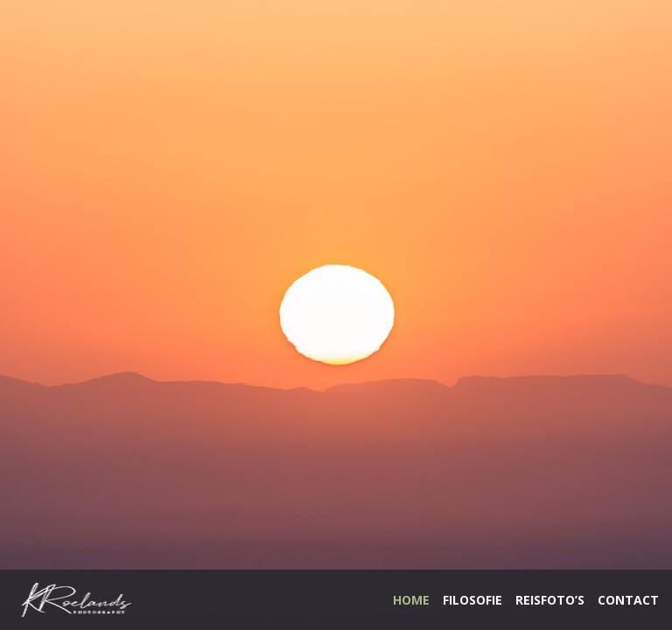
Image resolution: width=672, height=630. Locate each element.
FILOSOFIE (472, 600)
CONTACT (628, 600)
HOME (411, 600)
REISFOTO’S (550, 600)
